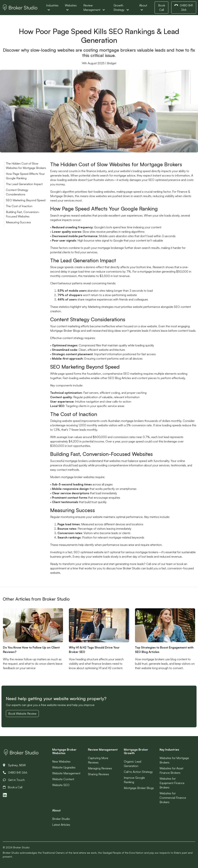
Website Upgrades (64, 767)
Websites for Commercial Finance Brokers (173, 798)
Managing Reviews (100, 768)
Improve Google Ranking (134, 780)
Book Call (162, 8)
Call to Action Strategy (138, 772)
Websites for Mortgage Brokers (174, 760)
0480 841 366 (183, 7)
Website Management (66, 773)
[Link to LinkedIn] (5, 795)
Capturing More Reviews (98, 760)
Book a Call (13, 787)
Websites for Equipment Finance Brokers (172, 783)
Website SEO (61, 785)
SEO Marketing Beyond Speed (26, 200)
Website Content (63, 779)
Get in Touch (14, 780)
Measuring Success (18, 222)
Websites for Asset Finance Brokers (171, 770)
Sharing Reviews (98, 774)
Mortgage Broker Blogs (139, 788)
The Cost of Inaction (19, 206)
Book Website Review (22, 714)
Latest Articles (61, 825)
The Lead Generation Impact (24, 184)
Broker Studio (61, 819)
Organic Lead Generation (133, 764)
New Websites (61, 761)
